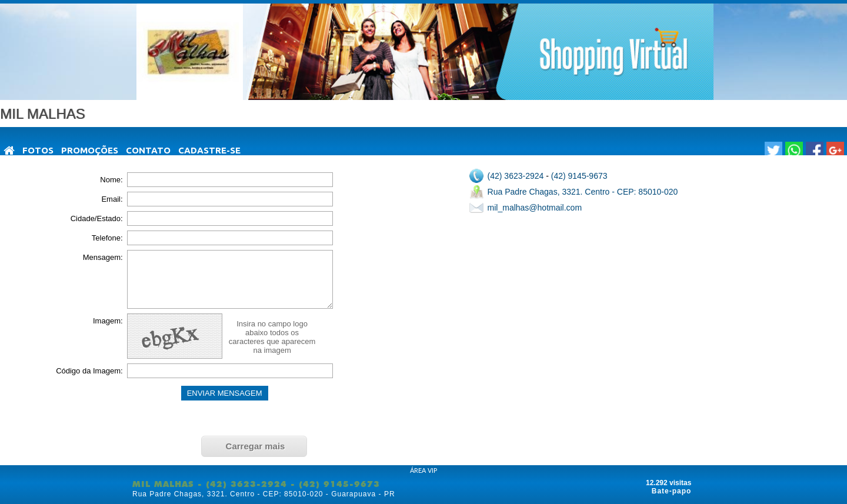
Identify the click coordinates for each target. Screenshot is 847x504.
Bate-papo (672, 491)
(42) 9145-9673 (579, 176)
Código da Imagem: (89, 371)
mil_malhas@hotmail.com (535, 208)
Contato (148, 150)
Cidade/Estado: (97, 218)
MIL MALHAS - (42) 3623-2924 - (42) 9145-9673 (256, 484)
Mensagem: (103, 257)
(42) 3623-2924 (516, 176)
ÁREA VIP (423, 470)
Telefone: (107, 238)
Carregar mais (256, 446)
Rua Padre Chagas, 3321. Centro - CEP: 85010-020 (583, 192)
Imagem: (108, 321)
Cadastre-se (209, 150)
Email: (112, 199)
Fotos (38, 150)
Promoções (90, 150)
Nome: (111, 180)
